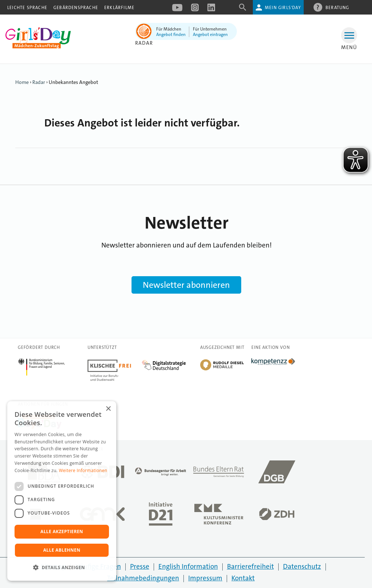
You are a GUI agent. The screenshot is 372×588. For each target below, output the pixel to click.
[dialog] (62, 491)
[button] (62, 568)
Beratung (337, 7)
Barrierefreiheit (250, 566)
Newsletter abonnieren (186, 285)
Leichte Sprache (27, 8)
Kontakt (243, 578)
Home (22, 82)
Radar (144, 43)
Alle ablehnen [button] (62, 550)
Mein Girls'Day (283, 8)
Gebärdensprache (76, 8)
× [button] (108, 409)
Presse (140, 566)
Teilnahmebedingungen (143, 578)
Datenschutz (302, 566)
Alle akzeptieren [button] (62, 531)
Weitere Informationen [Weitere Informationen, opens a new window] (83, 470)
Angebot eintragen (210, 35)
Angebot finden (171, 35)
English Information (188, 566)
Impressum (205, 578)
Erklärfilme (119, 8)
